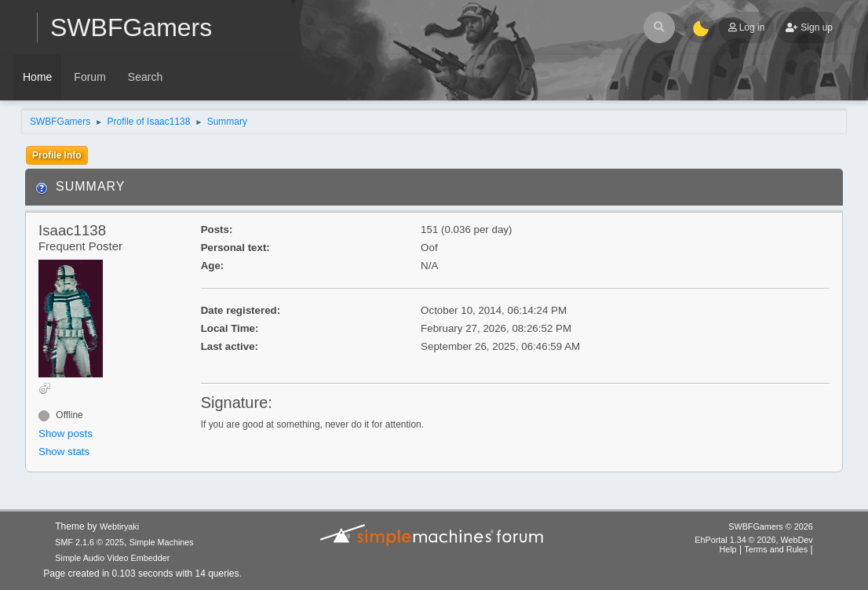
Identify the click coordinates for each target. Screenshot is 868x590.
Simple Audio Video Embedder (112, 558)
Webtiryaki (119, 526)
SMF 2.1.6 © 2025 (89, 542)
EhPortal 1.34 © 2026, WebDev (753, 540)
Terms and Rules (776, 549)
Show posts (66, 433)
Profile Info (57, 155)
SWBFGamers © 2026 (770, 526)
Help (728, 549)
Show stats (64, 452)
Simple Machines (162, 542)
